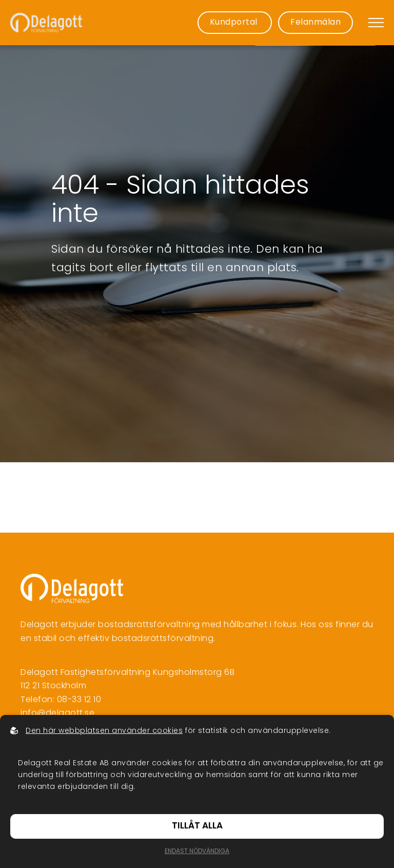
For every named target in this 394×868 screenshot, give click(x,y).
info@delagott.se (57, 713)
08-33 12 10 (79, 700)
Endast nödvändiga (197, 852)
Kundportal (235, 23)
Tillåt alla (197, 826)
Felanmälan (316, 23)
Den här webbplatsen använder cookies (104, 731)
